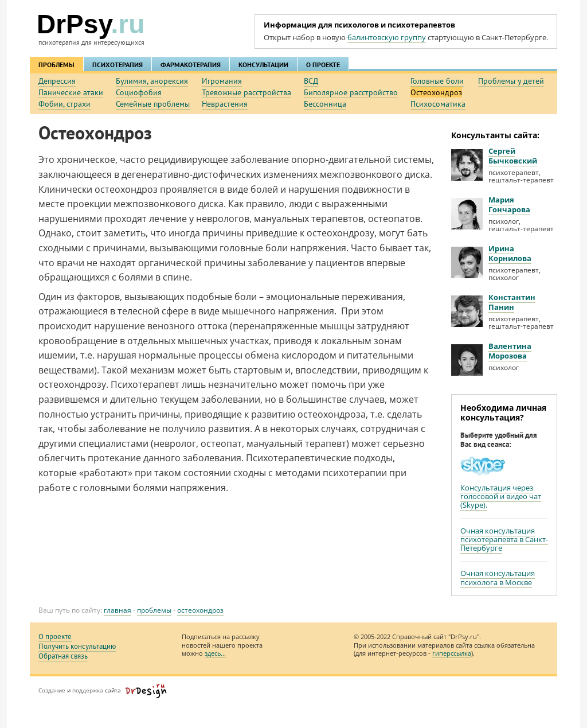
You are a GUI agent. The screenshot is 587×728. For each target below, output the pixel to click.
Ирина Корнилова (510, 253)
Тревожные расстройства (246, 92)
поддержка (88, 690)
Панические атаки (71, 92)
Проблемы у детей (511, 81)
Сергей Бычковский (513, 156)
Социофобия (139, 92)
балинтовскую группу (387, 37)
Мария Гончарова (509, 205)
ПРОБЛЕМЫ (56, 65)
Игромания (222, 81)
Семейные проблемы (153, 104)
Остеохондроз (436, 92)
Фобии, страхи (64, 104)
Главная (118, 610)
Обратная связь (63, 656)
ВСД (311, 81)
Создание (52, 690)
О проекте (55, 636)
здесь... (215, 653)
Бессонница (325, 104)
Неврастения (225, 104)
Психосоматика (438, 104)
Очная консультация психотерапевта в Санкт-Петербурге (504, 540)
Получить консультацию (77, 646)
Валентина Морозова (510, 351)
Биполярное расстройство (351, 92)
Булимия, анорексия (152, 81)
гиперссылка (452, 653)
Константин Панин (512, 302)
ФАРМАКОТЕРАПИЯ (191, 65)
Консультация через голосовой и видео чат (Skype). (501, 497)
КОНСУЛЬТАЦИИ (263, 65)
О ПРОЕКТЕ (323, 65)
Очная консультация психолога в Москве (498, 577)
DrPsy (91, 24)
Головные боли (437, 81)
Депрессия (57, 81)
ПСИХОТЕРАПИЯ (118, 65)
